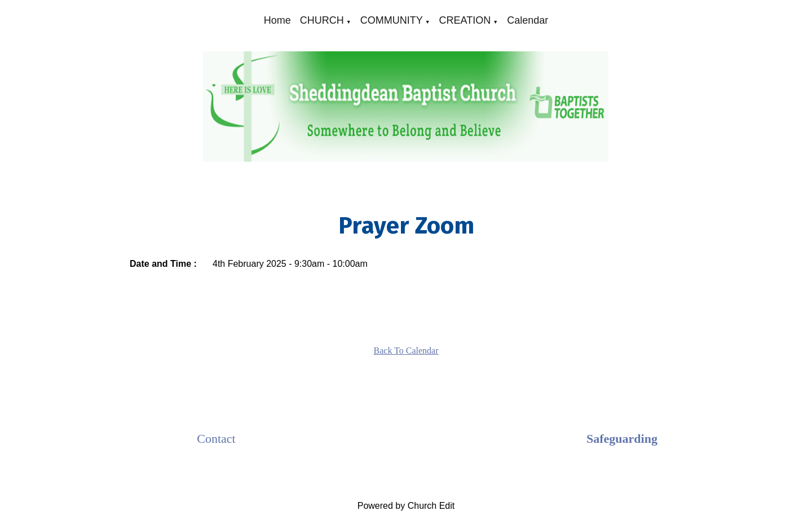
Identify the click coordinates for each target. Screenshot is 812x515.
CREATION (465, 20)
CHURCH (322, 20)
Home (277, 20)
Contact (216, 439)
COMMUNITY (392, 20)
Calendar (528, 20)
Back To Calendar (406, 351)
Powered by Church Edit (406, 506)
